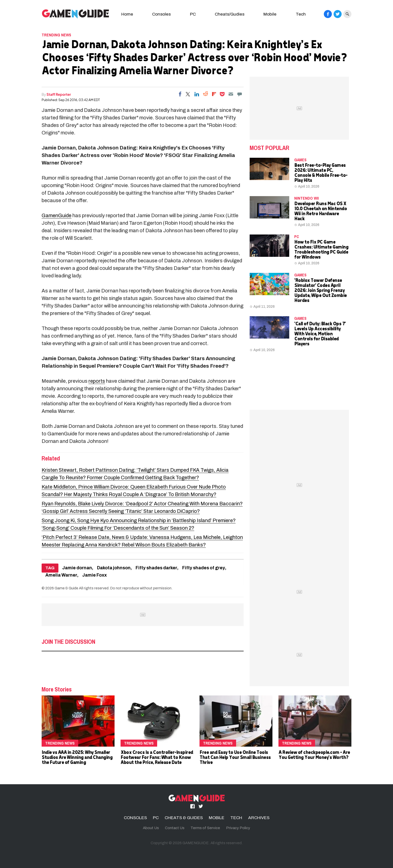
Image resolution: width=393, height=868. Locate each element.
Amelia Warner (61, 575)
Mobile (270, 14)
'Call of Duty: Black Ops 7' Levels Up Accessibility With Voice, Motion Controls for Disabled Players (320, 333)
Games (300, 160)
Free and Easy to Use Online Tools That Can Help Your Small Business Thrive (235, 757)
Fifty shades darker (156, 568)
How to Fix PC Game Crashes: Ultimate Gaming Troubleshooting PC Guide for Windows (321, 249)
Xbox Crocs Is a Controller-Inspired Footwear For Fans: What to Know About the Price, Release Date (157, 757)
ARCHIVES (259, 818)
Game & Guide (66, 588)
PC (193, 14)
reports (97, 381)
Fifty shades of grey (204, 568)
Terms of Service (205, 828)
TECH (236, 818)
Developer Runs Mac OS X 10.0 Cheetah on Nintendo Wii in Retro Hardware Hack (320, 211)
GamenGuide (57, 215)
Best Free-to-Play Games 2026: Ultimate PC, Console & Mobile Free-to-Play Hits (321, 172)
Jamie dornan (77, 568)
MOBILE (217, 818)
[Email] (231, 94)
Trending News (56, 35)
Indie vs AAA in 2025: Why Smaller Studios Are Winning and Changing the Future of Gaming (77, 757)
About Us (151, 828)
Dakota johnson (114, 568)
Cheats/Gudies (230, 14)
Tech (301, 14)
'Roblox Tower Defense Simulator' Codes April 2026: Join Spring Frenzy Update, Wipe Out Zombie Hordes (320, 290)
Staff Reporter (59, 94)
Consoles (161, 14)
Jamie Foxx (94, 575)
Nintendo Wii (307, 198)
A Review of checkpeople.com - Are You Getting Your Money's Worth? (314, 755)
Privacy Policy (238, 828)
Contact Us (175, 828)
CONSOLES (135, 818)
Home (127, 14)
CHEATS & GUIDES (184, 818)
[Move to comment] (240, 94)
